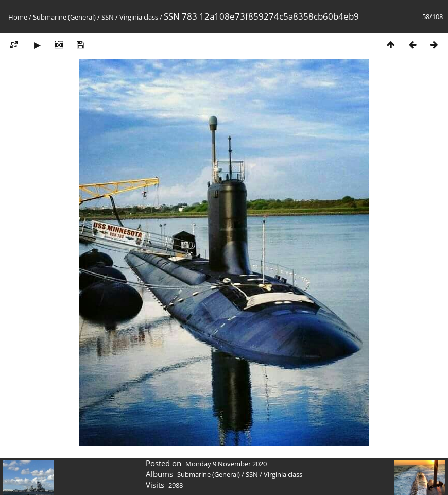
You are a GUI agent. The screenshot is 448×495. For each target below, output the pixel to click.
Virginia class (139, 17)
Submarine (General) (64, 17)
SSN (108, 17)
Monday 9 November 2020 (226, 464)
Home (18, 17)
